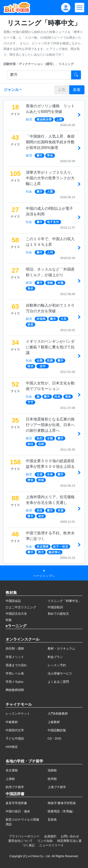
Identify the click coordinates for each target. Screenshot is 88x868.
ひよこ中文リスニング (21, 607)
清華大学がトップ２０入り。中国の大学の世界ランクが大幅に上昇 (50, 178)
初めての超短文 (58, 614)
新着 (77, 90)
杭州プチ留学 (15, 787)
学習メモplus (14, 682)
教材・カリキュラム (61, 648)
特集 (9, 620)
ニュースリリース (51, 845)
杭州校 (52, 779)
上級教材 (54, 722)
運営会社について (20, 841)
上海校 (10, 779)
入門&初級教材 (58, 714)
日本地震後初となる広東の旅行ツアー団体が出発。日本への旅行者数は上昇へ (50, 425)
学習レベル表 (15, 673)
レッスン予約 (57, 665)
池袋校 (52, 770)
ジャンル (11, 90)
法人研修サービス (60, 673)
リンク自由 (45, 841)
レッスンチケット (18, 714)
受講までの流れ (16, 665)
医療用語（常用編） (61, 811)
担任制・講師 (15, 648)
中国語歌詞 (55, 607)
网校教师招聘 (15, 690)
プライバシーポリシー (24, 836)
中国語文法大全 (16, 614)
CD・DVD (55, 738)
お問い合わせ (70, 836)
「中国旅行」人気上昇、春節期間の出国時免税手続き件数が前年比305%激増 (50, 142)
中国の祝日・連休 (18, 811)
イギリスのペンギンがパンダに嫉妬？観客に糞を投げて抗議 (50, 347)
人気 (62, 90)
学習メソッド (15, 657)
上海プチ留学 (57, 787)
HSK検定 (12, 747)
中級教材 (12, 722)
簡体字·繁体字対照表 (62, 803)
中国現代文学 (15, 730)
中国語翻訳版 (57, 730)
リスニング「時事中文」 (64, 601)
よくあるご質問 (58, 682)
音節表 (52, 820)
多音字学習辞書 (16, 803)
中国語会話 (13, 601)
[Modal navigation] (80, 8)
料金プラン (55, 657)
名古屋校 (12, 770)
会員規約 (50, 836)
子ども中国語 (15, 738)
